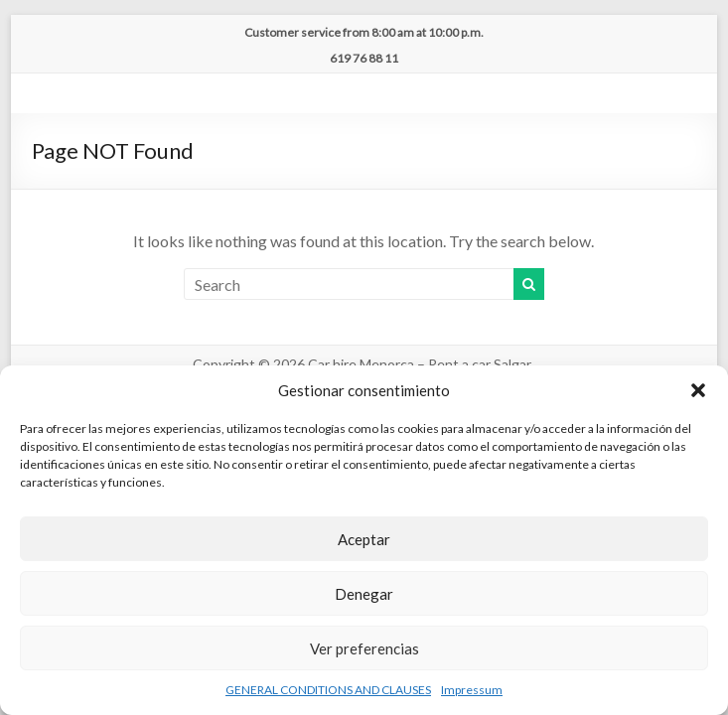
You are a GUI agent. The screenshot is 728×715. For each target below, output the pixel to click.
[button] (698, 390)
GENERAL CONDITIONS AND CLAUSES (328, 690)
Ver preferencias (364, 648)
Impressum (472, 690)
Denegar (364, 594)
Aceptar (364, 539)
